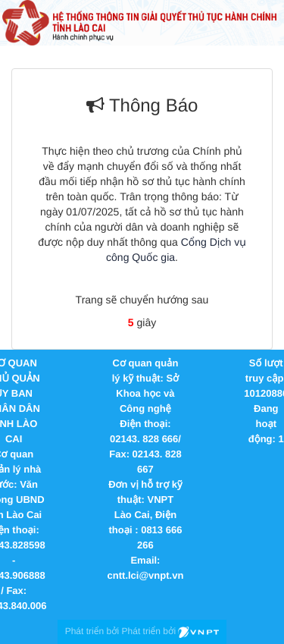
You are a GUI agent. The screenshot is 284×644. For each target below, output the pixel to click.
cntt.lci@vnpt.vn (146, 575)
